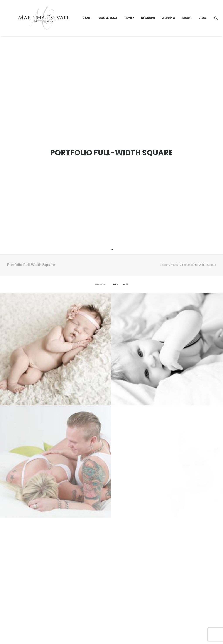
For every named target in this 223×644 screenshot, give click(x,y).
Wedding (187, 25)
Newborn (167, 25)
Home (165, 227)
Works (175, 227)
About (206, 25)
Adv (126, 246)
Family (148, 25)
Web (115, 246)
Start (106, 25)
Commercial (127, 25)
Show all (101, 246)
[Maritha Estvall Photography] (53, 25)
